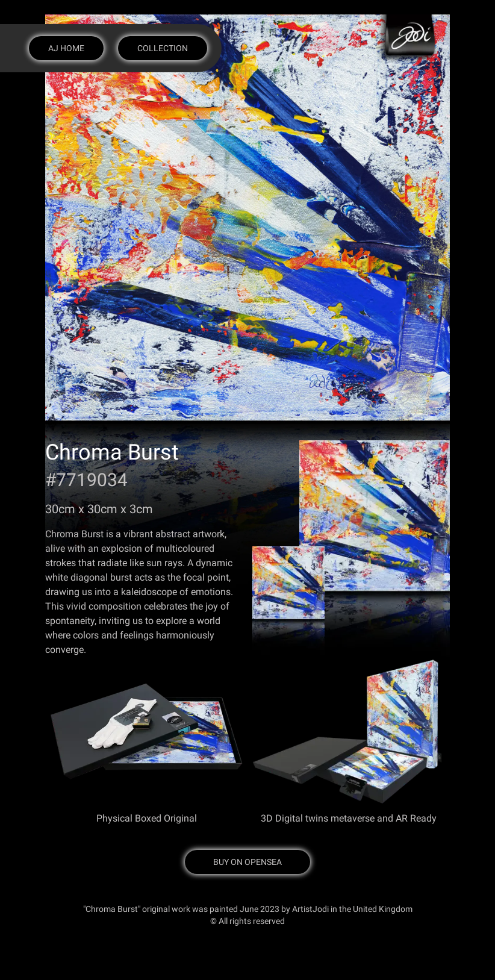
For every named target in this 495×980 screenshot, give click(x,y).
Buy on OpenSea (247, 862)
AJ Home (66, 48)
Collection (163, 48)
